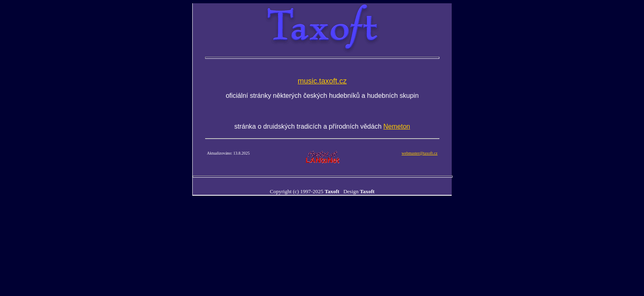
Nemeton (397, 126)
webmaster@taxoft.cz (419, 153)
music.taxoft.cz (322, 81)
